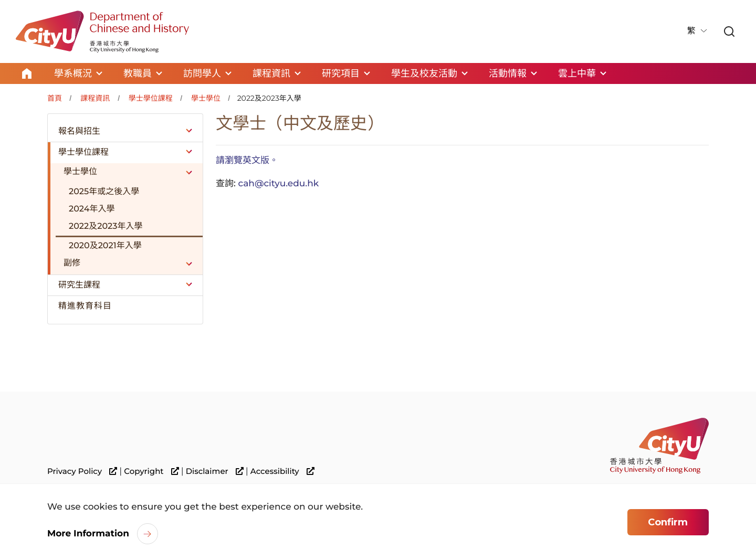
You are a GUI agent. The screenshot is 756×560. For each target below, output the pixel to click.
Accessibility (282, 471)
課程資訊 (95, 98)
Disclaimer (215, 471)
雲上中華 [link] (577, 73)
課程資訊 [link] (271, 73)
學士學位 (206, 98)
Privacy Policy (82, 471)
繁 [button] (692, 31)
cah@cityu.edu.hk (278, 184)
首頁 (55, 98)
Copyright (151, 471)
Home (27, 73)
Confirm (668, 523)
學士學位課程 (151, 98)
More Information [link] (88, 535)
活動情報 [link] (508, 73)
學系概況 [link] (73, 73)
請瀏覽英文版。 (247, 161)
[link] (729, 32)
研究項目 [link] (341, 73)
